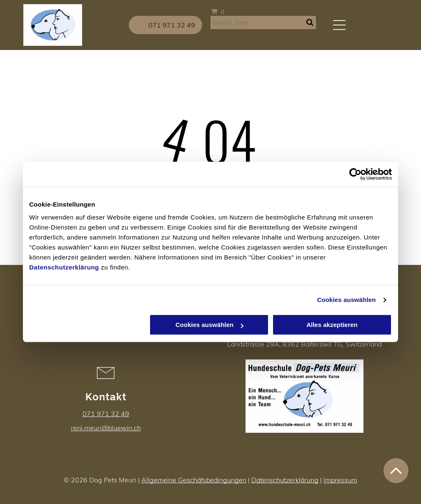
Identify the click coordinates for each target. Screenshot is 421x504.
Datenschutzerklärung (64, 268)
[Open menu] (339, 25)
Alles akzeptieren (332, 325)
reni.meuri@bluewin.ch (106, 428)
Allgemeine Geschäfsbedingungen (194, 480)
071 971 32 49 (106, 414)
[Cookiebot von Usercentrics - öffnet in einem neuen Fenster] (355, 174)
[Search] (263, 22)
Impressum (340, 480)
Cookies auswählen (347, 300)
